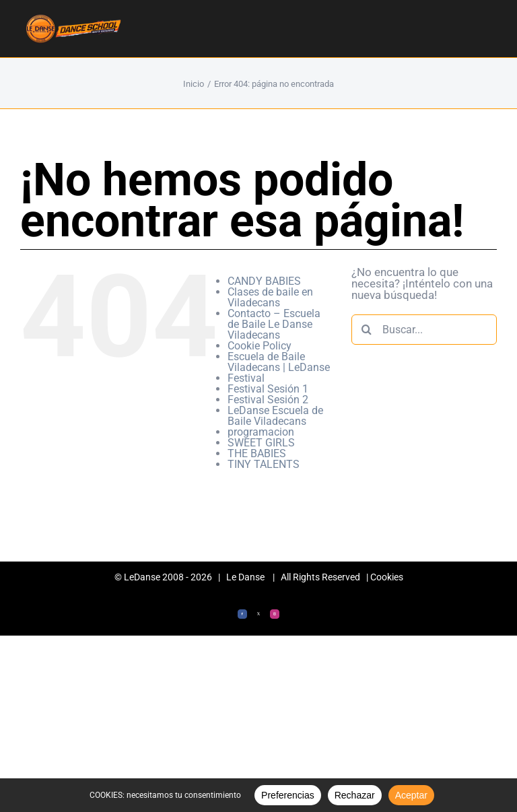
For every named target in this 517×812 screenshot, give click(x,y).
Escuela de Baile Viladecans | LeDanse (279, 362)
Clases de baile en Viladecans (270, 297)
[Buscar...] (424, 330)
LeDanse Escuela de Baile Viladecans (275, 416)
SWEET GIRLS (261, 443)
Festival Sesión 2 (268, 400)
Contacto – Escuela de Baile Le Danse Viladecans (274, 324)
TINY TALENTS (264, 464)
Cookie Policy (260, 346)
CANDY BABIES (264, 281)
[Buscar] (367, 330)
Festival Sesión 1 (268, 389)
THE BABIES (257, 453)
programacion (261, 432)
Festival (246, 378)
